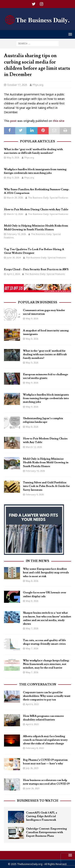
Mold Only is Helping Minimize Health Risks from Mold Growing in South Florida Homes (36, 228)
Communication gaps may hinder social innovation (44, 312)
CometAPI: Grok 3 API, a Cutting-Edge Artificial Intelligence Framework (41, 816)
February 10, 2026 (16, 234)
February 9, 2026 (35, 494)
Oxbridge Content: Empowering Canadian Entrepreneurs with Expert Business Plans (46, 832)
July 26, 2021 (32, 768)
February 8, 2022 (35, 748)
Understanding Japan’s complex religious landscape (43, 420)
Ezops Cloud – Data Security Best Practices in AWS (36, 269)
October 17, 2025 (17, 85)
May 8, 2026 (32, 427)
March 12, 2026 (15, 214)
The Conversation (38, 684)
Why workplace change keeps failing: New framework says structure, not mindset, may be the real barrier (46, 664)
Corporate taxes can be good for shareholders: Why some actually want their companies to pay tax (47, 696)
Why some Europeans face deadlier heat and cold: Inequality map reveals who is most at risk (46, 573)
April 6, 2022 (32, 704)
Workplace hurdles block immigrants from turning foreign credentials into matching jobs (35, 171)
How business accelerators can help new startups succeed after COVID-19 (46, 782)
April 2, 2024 (13, 274)
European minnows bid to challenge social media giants (45, 376)
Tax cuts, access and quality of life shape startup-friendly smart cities (44, 642)
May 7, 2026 (32, 628)
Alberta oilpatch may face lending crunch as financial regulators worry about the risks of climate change (45, 740)
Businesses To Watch (38, 801)
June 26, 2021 (33, 788)
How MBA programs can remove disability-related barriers (43, 718)
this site (59, 121)
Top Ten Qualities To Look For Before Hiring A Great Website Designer (34, 251)
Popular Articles (37, 141)
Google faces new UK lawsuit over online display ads (44, 594)
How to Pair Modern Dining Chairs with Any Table (36, 209)
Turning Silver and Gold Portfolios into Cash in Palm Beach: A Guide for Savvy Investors (46, 486)
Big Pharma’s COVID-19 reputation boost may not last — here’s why (45, 762)
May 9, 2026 (13, 157)
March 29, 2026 (15, 198)
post (13, 121)
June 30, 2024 (14, 257)
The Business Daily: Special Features (48, 198)
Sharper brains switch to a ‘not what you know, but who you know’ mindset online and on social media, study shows (47, 618)
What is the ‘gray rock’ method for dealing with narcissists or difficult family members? (33, 151)
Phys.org (38, 85)
